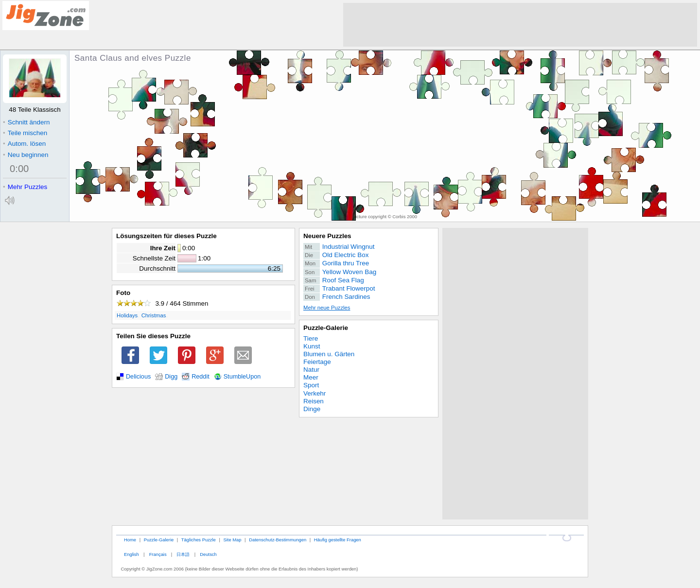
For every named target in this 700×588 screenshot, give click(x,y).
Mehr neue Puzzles (327, 308)
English (131, 554)
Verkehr (315, 393)
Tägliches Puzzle (199, 540)
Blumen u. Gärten (329, 354)
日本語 (183, 554)
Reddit (201, 377)
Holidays (127, 315)
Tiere (311, 338)
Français (158, 554)
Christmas (154, 315)
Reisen (314, 401)
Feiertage (317, 362)
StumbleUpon (242, 377)
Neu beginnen (26, 155)
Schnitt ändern (26, 122)
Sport (311, 385)
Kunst (312, 346)
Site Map (232, 540)
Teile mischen (25, 133)
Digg (171, 377)
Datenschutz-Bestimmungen (278, 540)
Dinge (312, 409)
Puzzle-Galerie (326, 328)
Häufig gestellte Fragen (338, 540)
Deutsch (208, 554)
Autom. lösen (24, 144)
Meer (311, 377)
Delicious (138, 377)
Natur (311, 370)
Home (130, 540)
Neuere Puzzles (327, 236)
